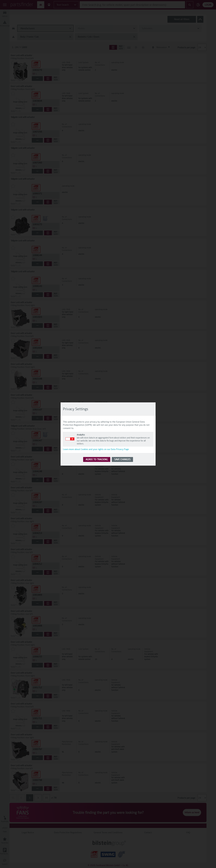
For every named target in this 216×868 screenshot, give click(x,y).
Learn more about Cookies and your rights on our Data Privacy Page (96, 449)
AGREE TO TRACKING (97, 459)
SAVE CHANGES (122, 459)
